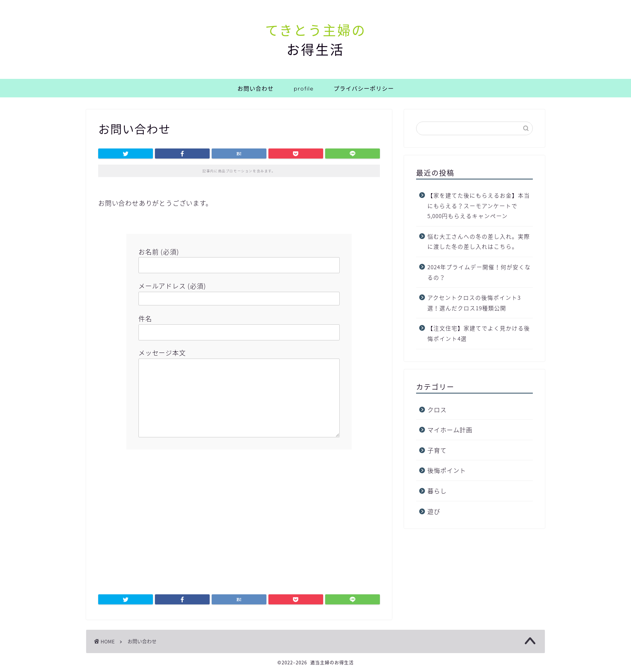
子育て (437, 450)
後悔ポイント (447, 470)
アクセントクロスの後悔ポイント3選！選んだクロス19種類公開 (474, 303)
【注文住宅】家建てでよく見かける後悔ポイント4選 (479, 333)
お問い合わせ (256, 89)
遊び (434, 511)
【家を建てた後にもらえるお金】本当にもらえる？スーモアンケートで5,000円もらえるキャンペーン (479, 205)
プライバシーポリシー (364, 89)
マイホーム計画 (450, 430)
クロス (437, 409)
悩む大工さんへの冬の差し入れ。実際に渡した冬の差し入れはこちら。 (479, 241)
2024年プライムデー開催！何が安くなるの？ (479, 272)
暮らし (437, 491)
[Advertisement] (239, 518)
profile (304, 89)
